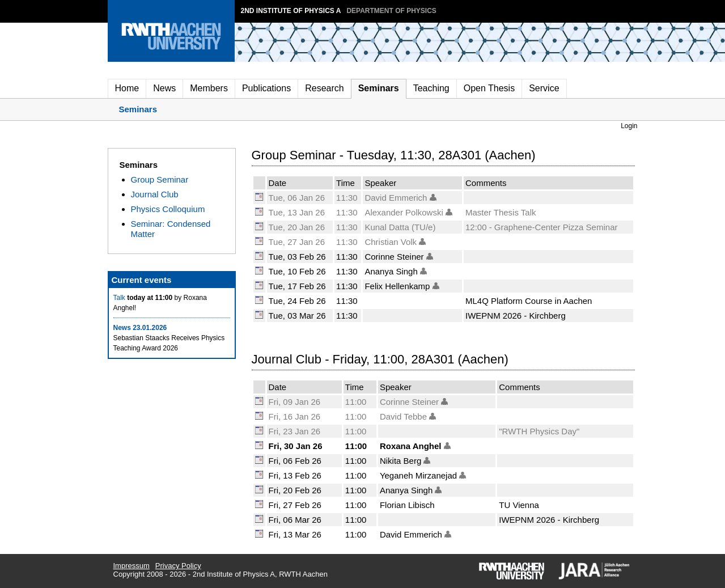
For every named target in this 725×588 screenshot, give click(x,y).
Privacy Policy (178, 566)
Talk (119, 298)
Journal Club (155, 194)
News (164, 88)
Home (127, 88)
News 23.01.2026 (140, 328)
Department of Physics (391, 11)
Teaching (431, 88)
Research (324, 88)
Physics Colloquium (168, 209)
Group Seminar (160, 179)
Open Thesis (489, 88)
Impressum (132, 566)
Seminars (379, 88)
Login (629, 126)
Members (209, 88)
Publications (266, 88)
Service (544, 88)
